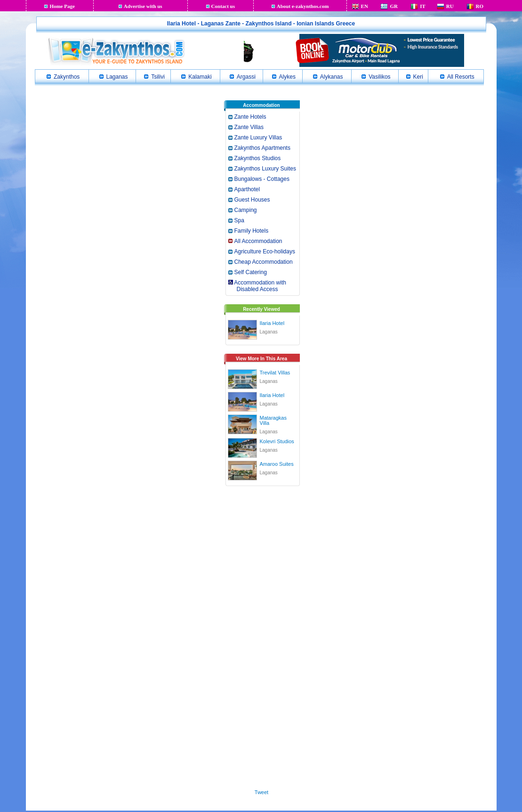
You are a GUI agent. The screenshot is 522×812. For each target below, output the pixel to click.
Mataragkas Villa (273, 420)
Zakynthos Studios (258, 158)
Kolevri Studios (277, 441)
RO (480, 6)
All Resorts (461, 77)
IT (423, 6)
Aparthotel (247, 189)
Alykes (287, 77)
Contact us (223, 6)
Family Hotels (252, 231)
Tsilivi (158, 77)
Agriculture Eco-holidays (265, 252)
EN (365, 6)
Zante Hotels (250, 117)
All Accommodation (258, 241)
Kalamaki (200, 77)
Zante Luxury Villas (258, 138)
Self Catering (251, 272)
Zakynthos (67, 77)
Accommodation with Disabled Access (257, 286)
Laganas (117, 77)
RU (450, 6)
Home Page (62, 6)
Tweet (261, 792)
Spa (239, 220)
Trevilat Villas (275, 373)
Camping (246, 210)
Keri (418, 77)
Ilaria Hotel (272, 323)
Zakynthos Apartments (262, 148)
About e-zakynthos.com (303, 6)
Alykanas (332, 77)
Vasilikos (379, 77)
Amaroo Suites (277, 464)
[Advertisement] (262, 636)
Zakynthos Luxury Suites (265, 169)
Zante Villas (249, 127)
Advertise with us (143, 6)
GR (394, 6)
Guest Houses (252, 200)
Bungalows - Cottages (262, 179)
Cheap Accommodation (264, 262)
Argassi (246, 77)
